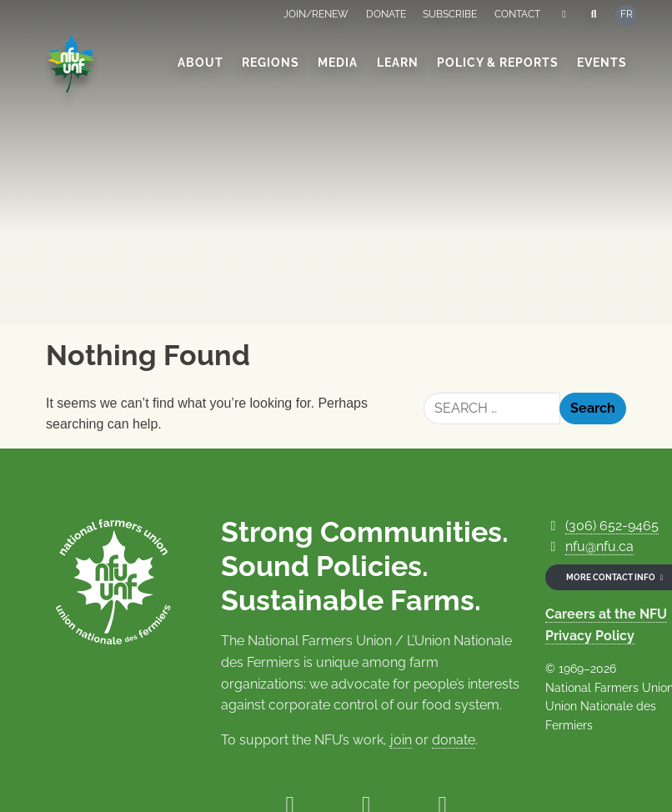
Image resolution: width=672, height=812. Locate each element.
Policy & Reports (498, 63)
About (201, 63)
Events (602, 63)
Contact (517, 14)
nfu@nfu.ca (599, 546)
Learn (398, 63)
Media (338, 63)
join (401, 740)
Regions (271, 63)
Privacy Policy (590, 636)
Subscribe (450, 14)
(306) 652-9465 (612, 526)
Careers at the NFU (606, 614)
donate (454, 740)
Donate (386, 14)
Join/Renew (316, 14)
